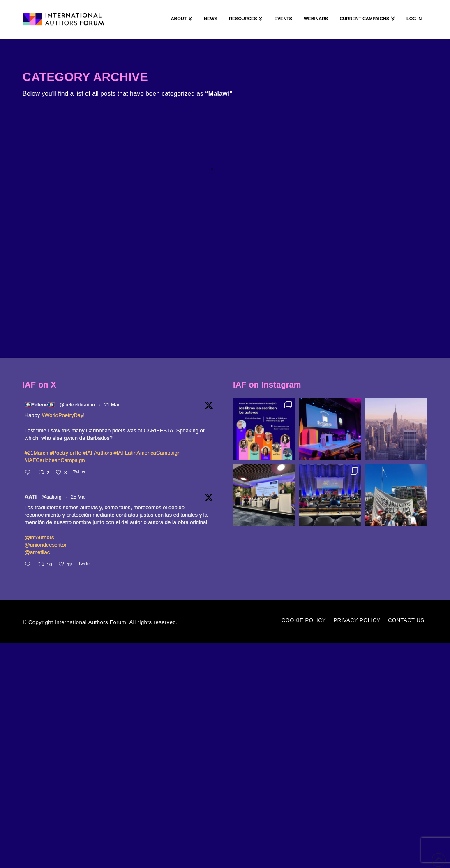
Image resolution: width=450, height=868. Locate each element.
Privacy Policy (357, 620)
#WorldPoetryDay (62, 415)
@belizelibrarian (77, 405)
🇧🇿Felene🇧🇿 (40, 405)
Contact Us (406, 620)
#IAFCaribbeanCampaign (55, 460)
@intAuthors (39, 537)
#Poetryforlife (66, 453)
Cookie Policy (304, 620)
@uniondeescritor (46, 545)
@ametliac (37, 552)
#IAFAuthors (97, 453)
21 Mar (112, 405)
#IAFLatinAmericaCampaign (147, 453)
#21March (37, 453)
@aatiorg (52, 497)
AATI (31, 497)
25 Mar (78, 497)
